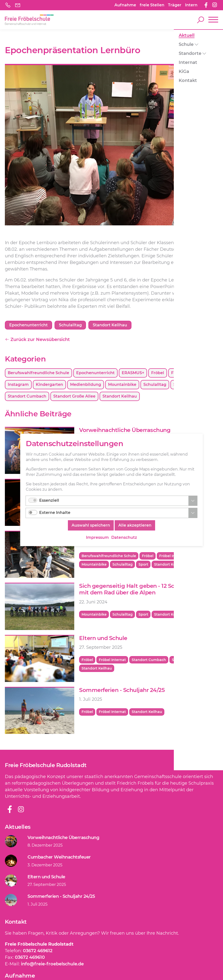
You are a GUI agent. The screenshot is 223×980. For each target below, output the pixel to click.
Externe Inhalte (55, 513)
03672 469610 (30, 958)
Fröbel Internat (186, 373)
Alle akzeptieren (135, 526)
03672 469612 (38, 951)
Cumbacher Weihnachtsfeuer (59, 858)
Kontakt (16, 922)
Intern (191, 5)
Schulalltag (155, 385)
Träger (175, 5)
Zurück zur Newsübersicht (37, 340)
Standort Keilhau (120, 397)
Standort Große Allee (74, 397)
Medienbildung (86, 385)
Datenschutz (124, 537)
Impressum (97, 537)
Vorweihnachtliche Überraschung (125, 430)
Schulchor (183, 385)
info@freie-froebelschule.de (52, 964)
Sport (206, 385)
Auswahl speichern (91, 526)
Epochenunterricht (95, 373)
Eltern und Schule (103, 639)
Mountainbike (122, 385)
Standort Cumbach (27, 397)
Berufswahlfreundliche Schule (38, 373)
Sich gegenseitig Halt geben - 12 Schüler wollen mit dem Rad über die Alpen (144, 590)
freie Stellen (152, 5)
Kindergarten (49, 385)
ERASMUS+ (133, 373)
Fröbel (158, 373)
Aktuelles (18, 827)
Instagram (18, 385)
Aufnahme (125, 5)
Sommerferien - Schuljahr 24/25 (122, 690)
